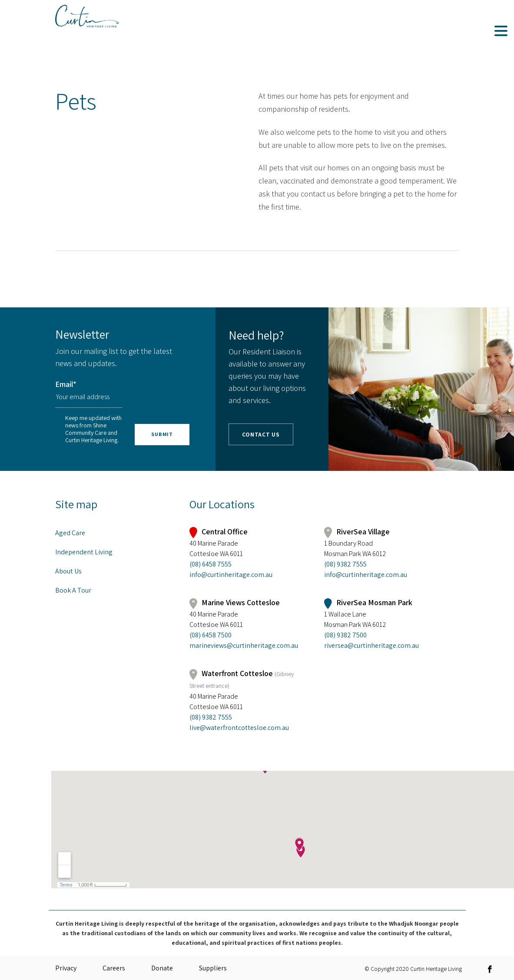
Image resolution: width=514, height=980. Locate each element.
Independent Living (84, 552)
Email (66, 384)
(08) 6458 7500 (211, 635)
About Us (68, 571)
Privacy (66, 968)
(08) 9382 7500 (345, 635)
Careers (114, 968)
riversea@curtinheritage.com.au (371, 645)
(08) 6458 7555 (211, 564)
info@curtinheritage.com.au (231, 575)
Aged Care (70, 533)
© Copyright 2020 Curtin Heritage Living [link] (413, 968)
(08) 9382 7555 (345, 564)
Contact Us (261, 435)
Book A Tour (73, 590)
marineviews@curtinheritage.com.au (244, 645)
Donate (162, 968)
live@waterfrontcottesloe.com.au (239, 728)
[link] (492, 969)
